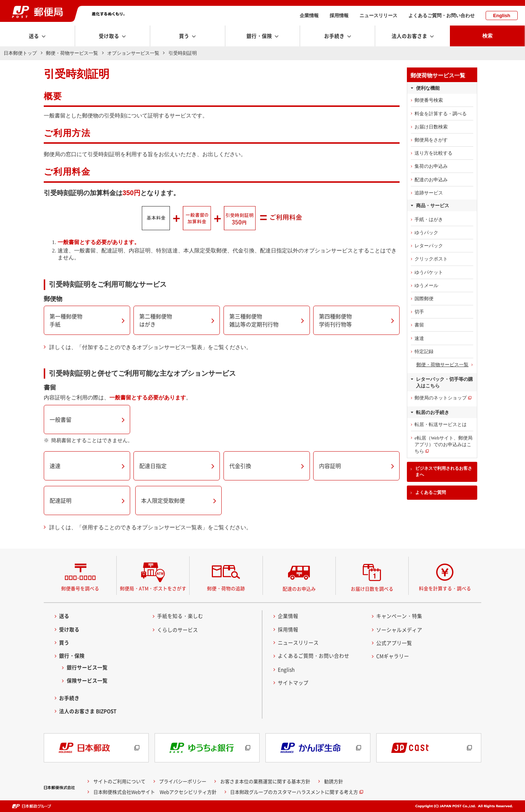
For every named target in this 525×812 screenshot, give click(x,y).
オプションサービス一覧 (133, 53)
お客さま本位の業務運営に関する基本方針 (265, 781)
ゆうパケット (429, 272)
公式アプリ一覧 (394, 643)
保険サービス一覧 (87, 680)
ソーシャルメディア (399, 630)
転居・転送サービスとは (441, 424)
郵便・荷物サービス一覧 (72, 53)
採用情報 (339, 16)
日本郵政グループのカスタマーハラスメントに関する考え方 (294, 791)
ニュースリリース (378, 16)
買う (64, 642)
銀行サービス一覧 (87, 667)
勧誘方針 (334, 781)
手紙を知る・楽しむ (180, 616)
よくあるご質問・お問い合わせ (442, 16)
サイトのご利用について (119, 781)
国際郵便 (424, 299)
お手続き (69, 698)
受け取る (69, 629)
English (502, 16)
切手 (419, 312)
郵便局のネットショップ (441, 398)
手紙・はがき (429, 219)
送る (64, 616)
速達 (419, 338)
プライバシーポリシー (183, 781)
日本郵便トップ (20, 53)
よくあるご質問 (431, 492)
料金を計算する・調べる (441, 114)
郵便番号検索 (429, 100)
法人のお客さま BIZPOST (88, 711)
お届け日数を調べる (372, 589)
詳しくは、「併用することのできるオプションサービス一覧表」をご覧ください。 (150, 527)
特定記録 (424, 351)
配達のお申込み (431, 180)
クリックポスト (431, 259)
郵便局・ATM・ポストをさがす (153, 588)
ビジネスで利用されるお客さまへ (444, 471)
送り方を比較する (433, 153)
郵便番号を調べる (80, 588)
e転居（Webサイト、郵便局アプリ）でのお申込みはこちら (444, 444)
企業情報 (309, 16)
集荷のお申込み (431, 166)
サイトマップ (293, 683)
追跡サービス (429, 193)
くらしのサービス (178, 630)
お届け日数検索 (431, 127)
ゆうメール (426, 285)
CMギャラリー (393, 656)
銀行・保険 (72, 656)
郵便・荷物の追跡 (226, 588)
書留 (419, 325)
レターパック (429, 246)
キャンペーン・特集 (399, 616)
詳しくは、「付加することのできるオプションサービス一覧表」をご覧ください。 (150, 347)
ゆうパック (426, 233)
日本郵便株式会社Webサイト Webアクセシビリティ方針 (155, 791)
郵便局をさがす (431, 140)
